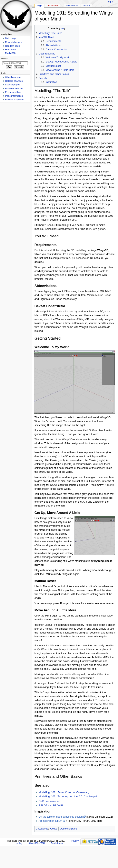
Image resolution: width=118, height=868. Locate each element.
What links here (13, 77)
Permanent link (13, 92)
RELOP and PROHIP (51, 806)
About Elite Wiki (37, 843)
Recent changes (14, 42)
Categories (42, 829)
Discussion (52, 6)
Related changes (14, 81)
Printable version (14, 88)
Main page (11, 38)
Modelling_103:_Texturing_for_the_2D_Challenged (68, 797)
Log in (111, 2)
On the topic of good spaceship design (61, 817)
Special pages (12, 85)
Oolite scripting (68, 829)
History (86, 6)
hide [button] (62, 28)
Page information (14, 96)
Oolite (54, 829)
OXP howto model (49, 801)
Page (39, 6)
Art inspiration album (50, 821)
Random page (12, 46)
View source (72, 6)
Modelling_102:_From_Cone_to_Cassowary (64, 792)
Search (5, 59)
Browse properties (14, 100)
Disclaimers (57, 843)
